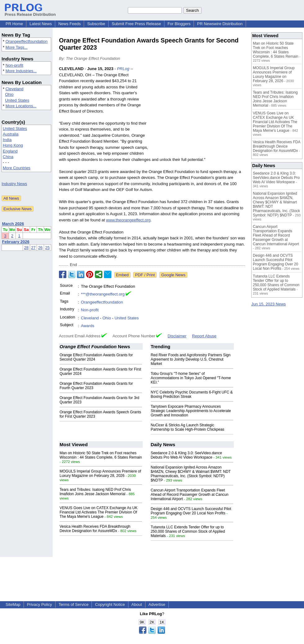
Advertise (157, 604)
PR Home (14, 24)
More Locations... (21, 106)
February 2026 (16, 242)
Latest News (41, 24)
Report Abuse (204, 336)
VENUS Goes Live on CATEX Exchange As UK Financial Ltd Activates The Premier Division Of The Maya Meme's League (98, 512)
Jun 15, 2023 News (268, 304)
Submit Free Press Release (136, 24)
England (10, 151)
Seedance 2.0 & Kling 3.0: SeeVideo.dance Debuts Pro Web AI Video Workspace (186, 455)
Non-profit (14, 65)
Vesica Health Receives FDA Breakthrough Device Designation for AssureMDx (95, 529)
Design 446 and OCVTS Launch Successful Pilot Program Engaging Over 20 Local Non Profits (191, 511)
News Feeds (69, 24)
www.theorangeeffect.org (128, 220)
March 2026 (13, 224)
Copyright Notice (110, 604)
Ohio (9, 94)
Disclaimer (177, 336)
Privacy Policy (40, 604)
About (137, 604)
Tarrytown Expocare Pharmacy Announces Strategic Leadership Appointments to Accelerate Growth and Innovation (191, 411)
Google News (173, 275)
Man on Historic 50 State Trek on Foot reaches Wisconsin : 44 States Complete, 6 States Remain (101, 455)
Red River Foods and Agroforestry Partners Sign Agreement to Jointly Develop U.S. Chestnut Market (191, 359)
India (7, 140)
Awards (88, 326)
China (8, 157)
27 (33, 248)
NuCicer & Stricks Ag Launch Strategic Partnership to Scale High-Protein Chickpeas (188, 427)
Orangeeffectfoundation (27, 41)
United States (17, 100)
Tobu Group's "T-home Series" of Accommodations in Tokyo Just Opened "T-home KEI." (191, 378)
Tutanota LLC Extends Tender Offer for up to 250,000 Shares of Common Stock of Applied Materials (188, 531)
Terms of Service (74, 604)
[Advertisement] (199, 111)
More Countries (17, 168)
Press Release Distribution (30, 12)
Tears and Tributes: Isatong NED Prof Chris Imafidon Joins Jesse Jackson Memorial (95, 492)
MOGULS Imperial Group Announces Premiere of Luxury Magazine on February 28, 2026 (100, 473)
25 (47, 248)
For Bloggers (179, 24)
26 (40, 248)
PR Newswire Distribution (220, 24)
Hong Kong (13, 145)
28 (26, 248)
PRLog (123, 69)
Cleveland (15, 89)
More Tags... (17, 47)
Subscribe (96, 24)
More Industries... (21, 71)
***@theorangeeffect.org (103, 294)
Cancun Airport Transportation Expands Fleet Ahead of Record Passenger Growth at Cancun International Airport (190, 495)
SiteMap (13, 604)
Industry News (14, 184)
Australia (11, 134)
